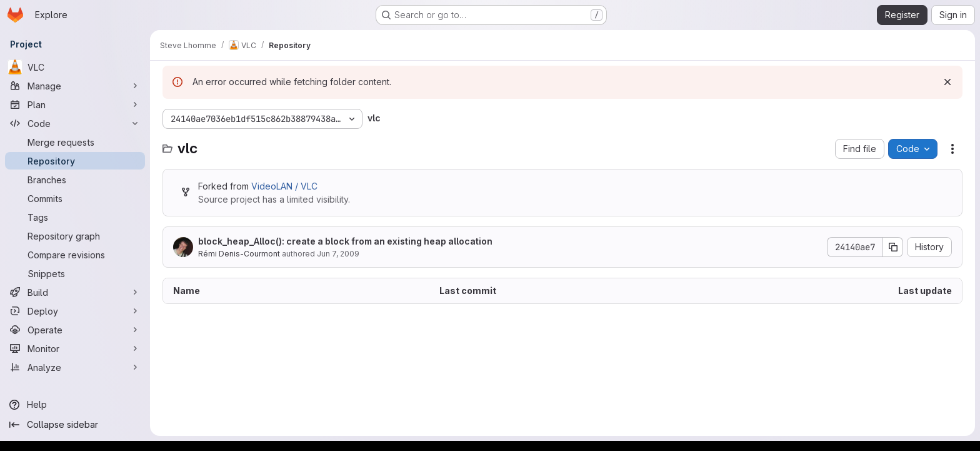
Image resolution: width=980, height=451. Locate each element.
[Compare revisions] (75, 255)
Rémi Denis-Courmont (239, 254)
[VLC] (75, 67)
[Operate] (75, 330)
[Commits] (75, 198)
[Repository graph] (75, 236)
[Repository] (75, 161)
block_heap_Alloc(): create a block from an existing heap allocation (345, 241)
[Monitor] (75, 348)
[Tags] (75, 217)
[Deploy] (75, 311)
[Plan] (75, 104)
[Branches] (75, 180)
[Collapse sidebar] (75, 425)
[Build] (75, 292)
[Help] (75, 405)
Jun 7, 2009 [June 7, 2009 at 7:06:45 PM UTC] (338, 254)
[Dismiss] (947, 82)
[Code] (75, 123)
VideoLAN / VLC (284, 186)
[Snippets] (75, 273)
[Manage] (75, 86)
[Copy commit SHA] (893, 247)
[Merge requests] (75, 142)
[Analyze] (75, 367)
